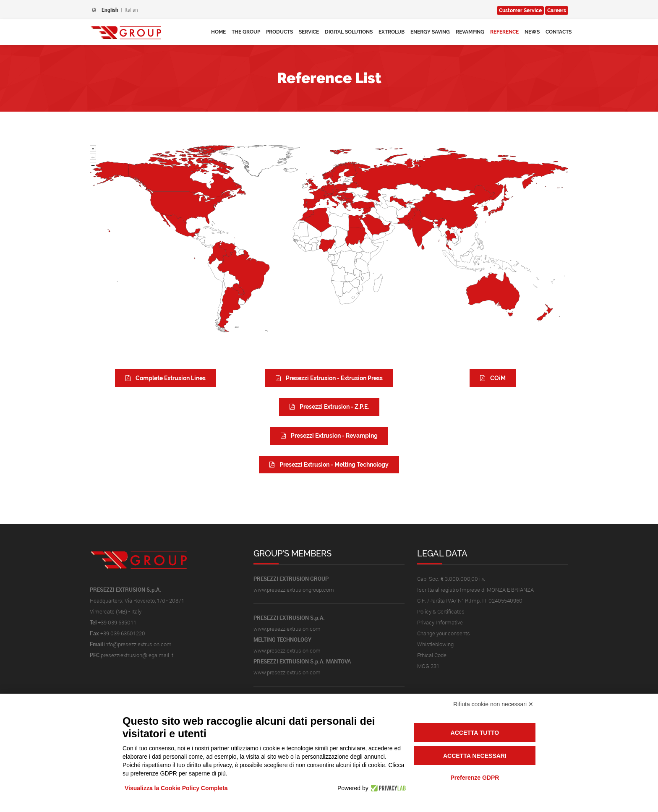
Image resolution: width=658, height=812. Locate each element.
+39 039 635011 (117, 622)
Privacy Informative (440, 622)
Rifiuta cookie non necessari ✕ (493, 704)
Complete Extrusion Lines (166, 378)
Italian (131, 10)
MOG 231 (428, 666)
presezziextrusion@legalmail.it (137, 655)
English (110, 10)
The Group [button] (246, 32)
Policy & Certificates (441, 611)
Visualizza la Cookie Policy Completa (176, 788)
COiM (493, 378)
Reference (504, 32)
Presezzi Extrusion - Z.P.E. (329, 407)
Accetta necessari (475, 756)
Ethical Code (432, 655)
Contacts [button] (559, 32)
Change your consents (444, 633)
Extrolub (392, 32)
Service (520, 10)
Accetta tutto (475, 733)
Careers (557, 10)
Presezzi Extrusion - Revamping (329, 436)
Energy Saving (430, 32)
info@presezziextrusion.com (138, 644)
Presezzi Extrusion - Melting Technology (329, 465)
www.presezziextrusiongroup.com (294, 590)
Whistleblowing (435, 644)
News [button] (532, 32)
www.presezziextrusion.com (287, 629)
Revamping (470, 32)
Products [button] (279, 32)
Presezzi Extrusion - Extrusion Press (329, 378)
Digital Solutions (349, 32)
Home (218, 32)
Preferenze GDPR (475, 778)
